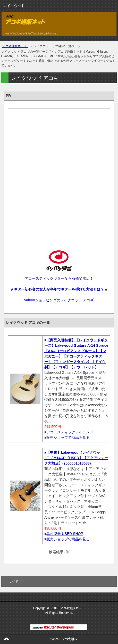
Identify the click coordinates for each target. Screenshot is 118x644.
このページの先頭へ (63, 639)
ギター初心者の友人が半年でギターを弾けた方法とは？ (59, 289)
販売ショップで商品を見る (68, 437)
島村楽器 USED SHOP (65, 534)
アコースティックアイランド (70, 432)
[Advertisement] (59, 175)
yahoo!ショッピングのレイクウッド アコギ (59, 300)
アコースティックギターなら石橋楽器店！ (59, 278)
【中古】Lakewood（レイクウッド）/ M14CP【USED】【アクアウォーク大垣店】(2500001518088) (76, 458)
